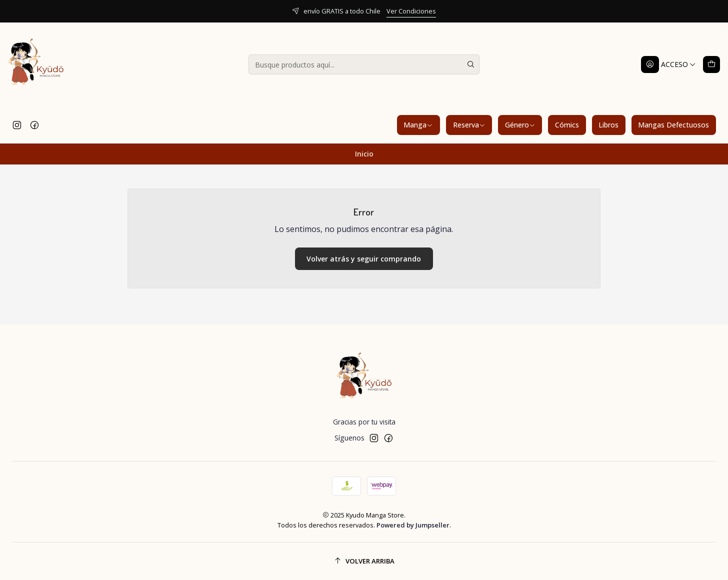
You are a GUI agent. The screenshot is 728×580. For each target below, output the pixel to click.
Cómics (567, 125)
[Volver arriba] (364, 561)
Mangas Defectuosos (673, 125)
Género (520, 125)
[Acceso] (668, 64)
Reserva (469, 125)
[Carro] (711, 64)
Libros (608, 125)
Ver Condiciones (411, 11)
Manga (418, 125)
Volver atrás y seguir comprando (364, 259)
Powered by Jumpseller (413, 525)
